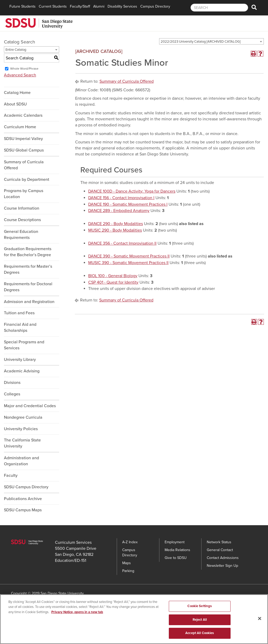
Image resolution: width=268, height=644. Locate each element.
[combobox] (211, 41)
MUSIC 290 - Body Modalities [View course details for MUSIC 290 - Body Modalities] (115, 230)
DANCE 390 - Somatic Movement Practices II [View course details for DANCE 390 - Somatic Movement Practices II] (129, 256)
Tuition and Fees (19, 313)
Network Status (219, 542)
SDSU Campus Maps (23, 510)
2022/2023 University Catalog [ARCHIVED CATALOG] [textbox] (201, 42)
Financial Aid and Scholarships (20, 327)
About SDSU (15, 104)
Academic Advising (22, 371)
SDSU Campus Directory (26, 487)
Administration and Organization (21, 461)
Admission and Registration (29, 302)
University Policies (21, 429)
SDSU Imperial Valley (23, 139)
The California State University (22, 443)
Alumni (99, 6)
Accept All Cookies (200, 635)
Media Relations (177, 550)
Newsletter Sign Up (222, 566)
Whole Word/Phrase (24, 69)
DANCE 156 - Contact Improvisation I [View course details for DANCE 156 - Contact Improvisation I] (121, 198)
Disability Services (122, 6)
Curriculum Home (20, 127)
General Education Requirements (21, 235)
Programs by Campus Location (24, 194)
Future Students (23, 6)
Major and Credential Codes (30, 406)
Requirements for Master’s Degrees (28, 269)
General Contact (220, 550)
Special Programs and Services (24, 345)
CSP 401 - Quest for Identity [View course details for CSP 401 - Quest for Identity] (113, 282)
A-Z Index (130, 542)
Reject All (200, 622)
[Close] (260, 621)
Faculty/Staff (80, 6)
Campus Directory (155, 6)
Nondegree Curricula (23, 417)
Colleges (12, 394)
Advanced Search (20, 75)
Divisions (12, 383)
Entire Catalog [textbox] (16, 50)
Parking (128, 571)
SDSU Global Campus (24, 150)
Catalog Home (17, 93)
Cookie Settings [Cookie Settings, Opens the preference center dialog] (200, 608)
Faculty (11, 475)
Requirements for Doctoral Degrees (28, 287)
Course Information (22, 208)
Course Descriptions (22, 220)
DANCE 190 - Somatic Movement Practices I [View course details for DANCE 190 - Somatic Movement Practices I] (128, 204)
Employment (175, 542)
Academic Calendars (23, 115)
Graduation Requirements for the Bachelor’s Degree (28, 252)
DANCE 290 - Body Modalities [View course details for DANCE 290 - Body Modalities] (116, 224)
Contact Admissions (223, 558)
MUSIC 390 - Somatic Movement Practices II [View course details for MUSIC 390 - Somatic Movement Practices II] (128, 263)
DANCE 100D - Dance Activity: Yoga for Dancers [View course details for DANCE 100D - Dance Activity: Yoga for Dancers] (132, 191)
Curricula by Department (27, 180)
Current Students (53, 6)
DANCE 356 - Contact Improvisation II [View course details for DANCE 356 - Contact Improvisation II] (122, 243)
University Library (20, 360)
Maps (127, 563)
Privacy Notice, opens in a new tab (77, 614)
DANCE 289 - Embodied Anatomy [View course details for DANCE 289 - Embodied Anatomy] (119, 211)
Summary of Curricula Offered (24, 165)
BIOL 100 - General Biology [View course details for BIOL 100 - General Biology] (113, 276)
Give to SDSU (176, 558)
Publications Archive (23, 499)
